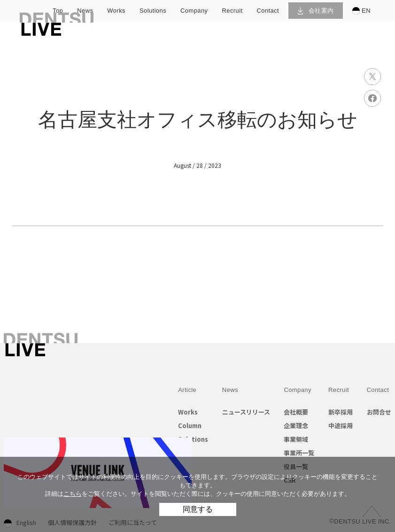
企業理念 (296, 426)
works (116, 11)
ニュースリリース (246, 412)
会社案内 (316, 11)
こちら (73, 494)
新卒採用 (341, 412)
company (194, 11)
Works (188, 412)
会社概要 (296, 412)
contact (268, 11)
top (58, 11)
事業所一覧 (299, 453)
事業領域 (296, 439)
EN (361, 11)
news (85, 11)
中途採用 (341, 426)
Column (190, 426)
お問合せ (379, 412)
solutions (153, 11)
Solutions (193, 439)
